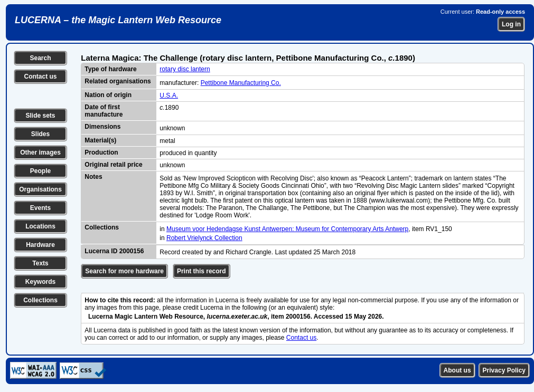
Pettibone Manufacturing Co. (241, 83)
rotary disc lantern (185, 69)
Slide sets (40, 116)
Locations (40, 226)
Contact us (40, 77)
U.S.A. (169, 95)
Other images (40, 152)
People (40, 171)
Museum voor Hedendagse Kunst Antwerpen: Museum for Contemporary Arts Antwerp (287, 229)
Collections (40, 300)
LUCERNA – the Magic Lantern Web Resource (118, 20)
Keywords (40, 282)
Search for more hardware (124, 271)
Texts (40, 263)
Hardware (40, 245)
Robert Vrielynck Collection (204, 238)
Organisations (40, 189)
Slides (40, 134)
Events (40, 208)
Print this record (202, 271)
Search (40, 58)
